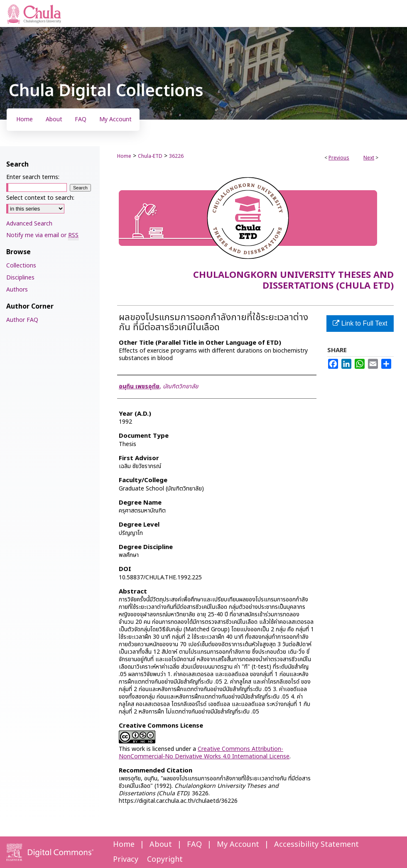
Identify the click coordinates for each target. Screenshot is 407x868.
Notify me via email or (42, 235)
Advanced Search (29, 224)
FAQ (194, 845)
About (161, 845)
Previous (339, 158)
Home (124, 156)
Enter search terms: (33, 177)
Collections (21, 266)
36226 (176, 156)
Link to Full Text (360, 323)
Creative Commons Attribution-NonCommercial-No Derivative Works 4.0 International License (204, 753)
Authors (17, 290)
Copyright (165, 859)
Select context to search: (40, 198)
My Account (238, 845)
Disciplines (20, 278)
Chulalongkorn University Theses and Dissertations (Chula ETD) (293, 281)
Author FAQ (22, 320)
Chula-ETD (150, 156)
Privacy (126, 859)
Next (369, 158)
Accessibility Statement (316, 845)
